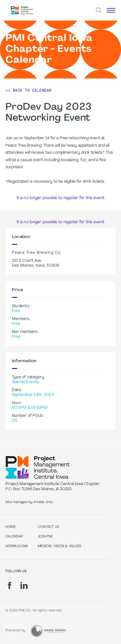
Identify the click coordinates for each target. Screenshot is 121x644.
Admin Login (17, 546)
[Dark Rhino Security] (48, 631)
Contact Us (48, 527)
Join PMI (45, 537)
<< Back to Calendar (29, 90)
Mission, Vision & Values (59, 546)
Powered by (15, 631)
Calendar (14, 537)
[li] (24, 585)
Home (11, 527)
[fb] (10, 585)
